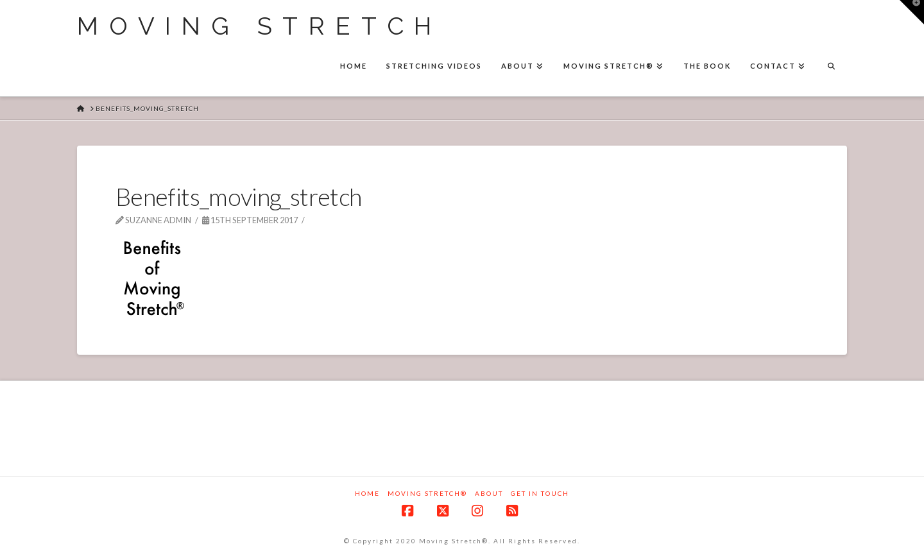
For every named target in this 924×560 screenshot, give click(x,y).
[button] (912, 12)
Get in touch (540, 493)
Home (367, 493)
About (489, 493)
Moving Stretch (260, 26)
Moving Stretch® (427, 493)
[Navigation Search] (831, 67)
